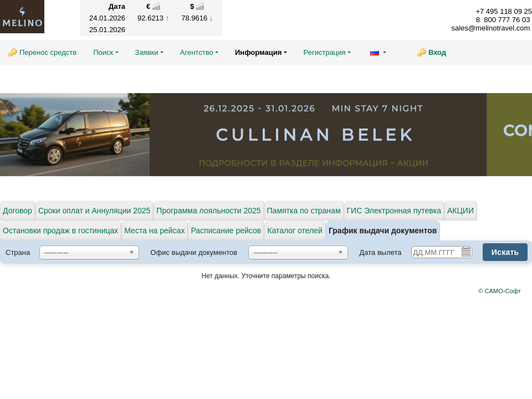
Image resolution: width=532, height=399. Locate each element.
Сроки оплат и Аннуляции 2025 (94, 211)
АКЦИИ (461, 211)
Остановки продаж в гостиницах (60, 231)
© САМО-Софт (500, 291)
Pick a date (465, 252)
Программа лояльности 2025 (208, 211)
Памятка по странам (304, 211)
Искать (505, 252)
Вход (437, 52)
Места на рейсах (154, 231)
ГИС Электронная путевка (394, 211)
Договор (17, 211)
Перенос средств (48, 52)
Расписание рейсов (226, 231)
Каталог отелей (295, 231)
